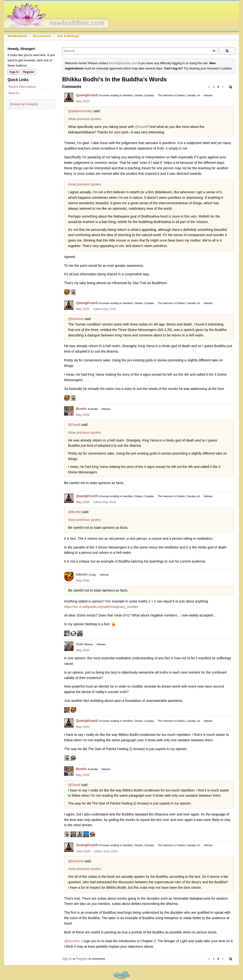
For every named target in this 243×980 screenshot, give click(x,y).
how (79, 644)
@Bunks (75, 512)
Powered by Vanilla (121, 975)
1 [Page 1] (214, 87)
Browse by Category (24, 104)
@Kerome (76, 319)
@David (141, 127)
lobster (82, 574)
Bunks (81, 409)
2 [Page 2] (218, 87)
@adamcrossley (80, 111)
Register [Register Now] (29, 72)
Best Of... (15, 93)
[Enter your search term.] (140, 51)
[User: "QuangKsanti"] (69, 97)
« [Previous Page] (209, 87)
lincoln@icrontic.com (123, 63)
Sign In (67, 959)
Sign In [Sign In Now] (14, 72)
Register (82, 959)
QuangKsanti (87, 95)
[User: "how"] (69, 646)
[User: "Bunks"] (69, 411)
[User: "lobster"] (69, 577)
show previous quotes (84, 119)
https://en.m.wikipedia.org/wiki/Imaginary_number (101, 607)
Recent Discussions (22, 87)
